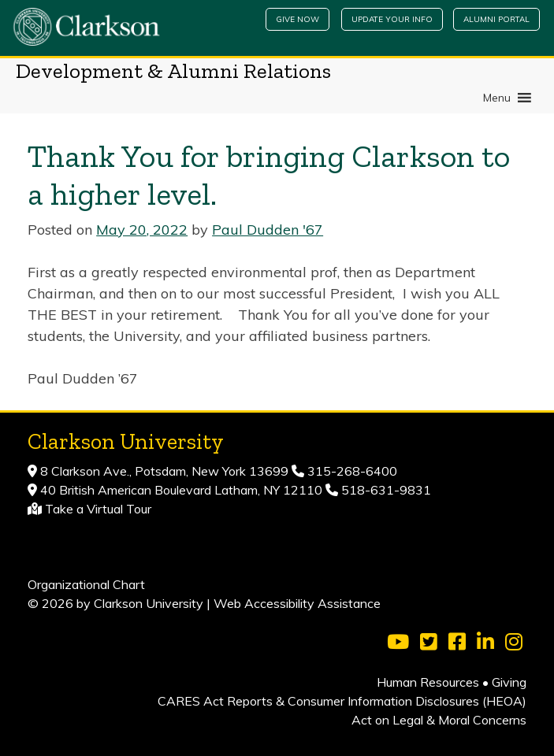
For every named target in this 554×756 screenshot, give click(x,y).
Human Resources (428, 682)
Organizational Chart (86, 584)
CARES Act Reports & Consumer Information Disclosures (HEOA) (342, 701)
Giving (509, 682)
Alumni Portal (496, 19)
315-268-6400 (351, 471)
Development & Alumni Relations (173, 71)
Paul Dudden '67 (268, 230)
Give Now (297, 19)
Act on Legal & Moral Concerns (439, 720)
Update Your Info (392, 19)
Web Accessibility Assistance (297, 603)
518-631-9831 (385, 490)
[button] (497, 98)
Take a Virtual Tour (98, 509)
